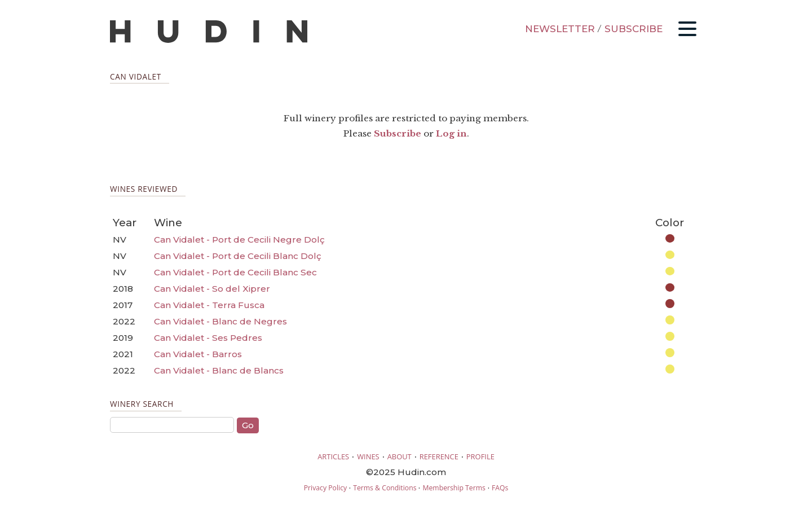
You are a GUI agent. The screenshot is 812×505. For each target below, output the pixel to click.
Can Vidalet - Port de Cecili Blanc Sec (235, 272)
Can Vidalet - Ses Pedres (208, 338)
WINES (368, 456)
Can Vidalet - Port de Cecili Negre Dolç (239, 240)
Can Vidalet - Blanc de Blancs (219, 370)
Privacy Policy (325, 488)
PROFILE (480, 456)
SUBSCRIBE (634, 29)
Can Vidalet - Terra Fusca (209, 305)
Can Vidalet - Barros (198, 354)
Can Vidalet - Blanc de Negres (220, 321)
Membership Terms (454, 488)
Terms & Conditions (385, 488)
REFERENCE (439, 456)
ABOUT (400, 456)
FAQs (500, 488)
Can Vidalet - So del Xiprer (212, 289)
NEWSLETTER (560, 29)
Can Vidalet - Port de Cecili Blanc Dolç (238, 256)
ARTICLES (333, 456)
